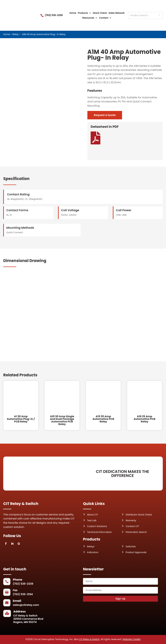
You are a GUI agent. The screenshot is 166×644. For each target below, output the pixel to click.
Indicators (93, 552)
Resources (88, 18)
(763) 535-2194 (23, 594)
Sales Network (116, 13)
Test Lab (92, 520)
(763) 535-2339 (54, 15)
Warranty (131, 520)
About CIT (92, 515)
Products (83, 13)
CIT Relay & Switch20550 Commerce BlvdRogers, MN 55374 (28, 619)
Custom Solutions (97, 526)
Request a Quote (105, 115)
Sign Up (120, 599)
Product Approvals (136, 552)
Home (73, 13)
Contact (104, 18)
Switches (131, 546)
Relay (16, 34)
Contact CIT (132, 526)
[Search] (159, 15)
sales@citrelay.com (26, 605)
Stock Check (100, 13)
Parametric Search (136, 532)
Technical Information (99, 532)
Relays (91, 546)
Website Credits (132, 639)
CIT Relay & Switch (89, 639)
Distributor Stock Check (139, 515)
